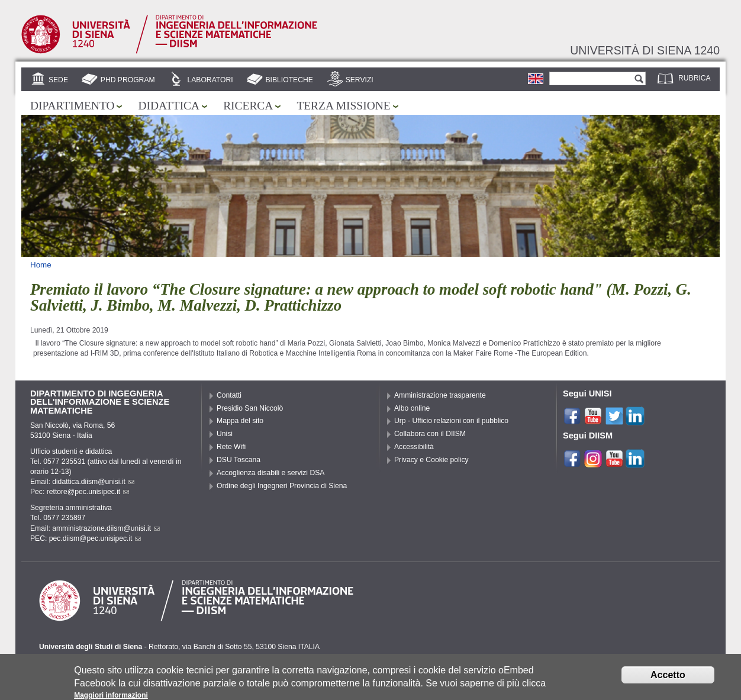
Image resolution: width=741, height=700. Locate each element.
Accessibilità (414, 447)
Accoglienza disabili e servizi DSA (270, 473)
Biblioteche (289, 80)
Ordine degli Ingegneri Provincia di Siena (282, 486)
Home (41, 265)
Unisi (225, 434)
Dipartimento (72, 106)
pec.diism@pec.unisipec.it (95, 538)
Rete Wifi (231, 447)
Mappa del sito (240, 421)
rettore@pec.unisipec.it (88, 492)
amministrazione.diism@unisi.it (106, 528)
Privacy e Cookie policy (431, 460)
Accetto (668, 678)
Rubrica (695, 78)
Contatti (229, 395)
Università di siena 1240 (645, 50)
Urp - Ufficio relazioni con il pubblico (451, 421)
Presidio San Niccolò (250, 408)
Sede (58, 80)
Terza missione (343, 106)
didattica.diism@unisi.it (93, 482)
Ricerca (248, 106)
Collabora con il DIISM (430, 434)
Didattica (169, 106)
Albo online (412, 408)
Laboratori (210, 80)
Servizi (360, 80)
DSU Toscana (239, 460)
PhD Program (128, 80)
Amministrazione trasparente (440, 395)
